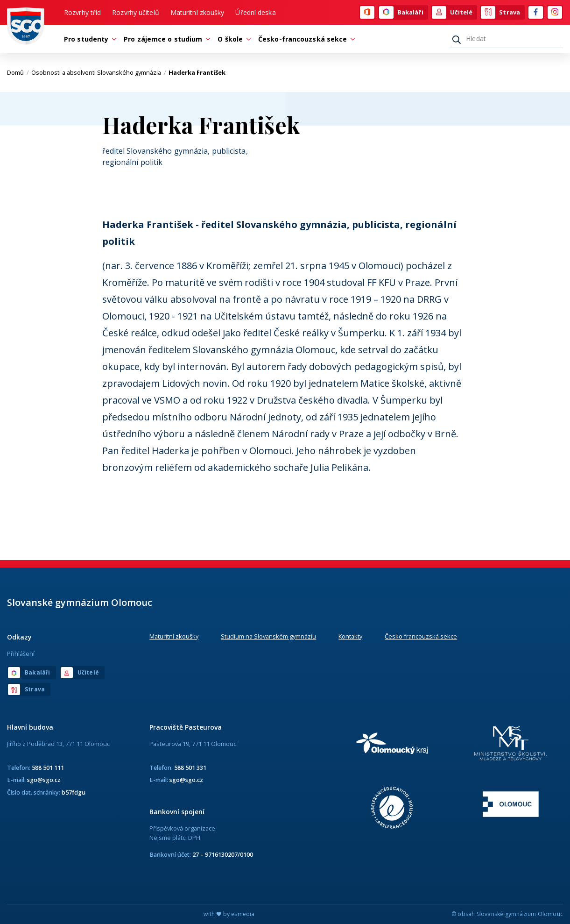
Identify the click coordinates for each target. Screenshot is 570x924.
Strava (500, 13)
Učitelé (452, 13)
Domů (18, 72)
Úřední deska (255, 12)
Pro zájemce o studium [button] (165, 39)
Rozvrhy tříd (82, 12)
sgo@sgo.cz (44, 780)
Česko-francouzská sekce (421, 636)
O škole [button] (232, 39)
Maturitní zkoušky (197, 12)
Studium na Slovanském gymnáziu (268, 636)
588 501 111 (48, 768)
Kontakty (350, 636)
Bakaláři (401, 13)
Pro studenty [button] (88, 39)
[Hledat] (506, 39)
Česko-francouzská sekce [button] (305, 39)
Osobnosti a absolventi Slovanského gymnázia (99, 72)
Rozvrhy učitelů (136, 12)
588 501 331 (190, 768)
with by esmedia (229, 914)
